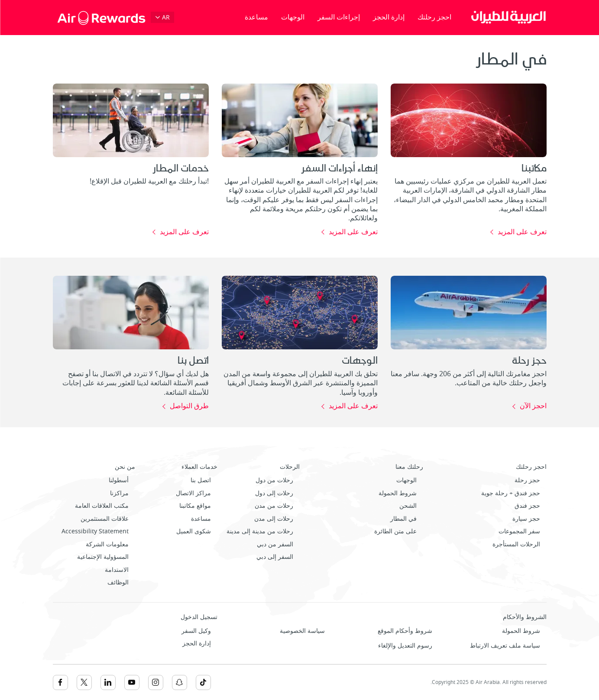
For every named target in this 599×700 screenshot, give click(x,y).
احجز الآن (533, 406)
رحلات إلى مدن (274, 519)
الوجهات (293, 17)
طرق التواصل (189, 406)
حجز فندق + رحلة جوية (511, 493)
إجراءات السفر (339, 17)
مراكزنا (119, 493)
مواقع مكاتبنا (195, 506)
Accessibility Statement (95, 531)
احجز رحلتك (434, 17)
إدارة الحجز (389, 17)
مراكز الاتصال (193, 493)
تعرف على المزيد (522, 232)
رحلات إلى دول (274, 493)
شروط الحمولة (398, 493)
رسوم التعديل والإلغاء (405, 646)
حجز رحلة (527, 480)
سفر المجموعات (519, 531)
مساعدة (256, 17)
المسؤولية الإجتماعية (103, 557)
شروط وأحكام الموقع (405, 631)
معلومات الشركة (107, 544)
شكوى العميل (194, 531)
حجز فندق (527, 506)
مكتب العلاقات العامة (102, 506)
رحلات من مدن (274, 506)
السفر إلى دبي (275, 557)
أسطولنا (119, 480)
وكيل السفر (196, 631)
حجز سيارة (526, 519)
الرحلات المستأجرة (516, 544)
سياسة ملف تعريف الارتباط (505, 646)
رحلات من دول (274, 480)
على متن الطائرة (395, 531)
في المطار (403, 519)
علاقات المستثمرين (105, 519)
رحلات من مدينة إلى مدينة (260, 531)
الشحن (408, 506)
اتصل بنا (201, 480)
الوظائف (118, 582)
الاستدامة (117, 570)
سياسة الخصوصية (302, 631)
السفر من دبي (275, 544)
